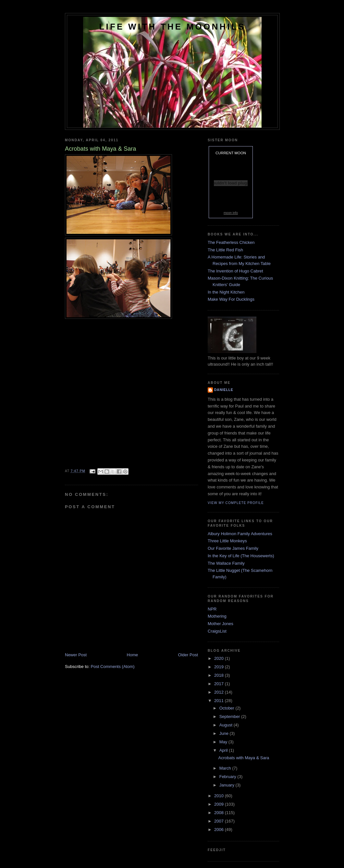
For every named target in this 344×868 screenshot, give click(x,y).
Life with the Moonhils (172, 27)
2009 (220, 804)
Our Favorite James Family (233, 548)
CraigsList (217, 631)
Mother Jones (221, 624)
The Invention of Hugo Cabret (235, 271)
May (224, 742)
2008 (220, 813)
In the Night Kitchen (226, 292)
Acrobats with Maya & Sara (244, 758)
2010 (220, 796)
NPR (212, 609)
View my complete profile (236, 503)
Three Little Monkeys (227, 541)
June (225, 733)
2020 (220, 658)
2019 (220, 667)
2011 (220, 701)
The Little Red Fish (225, 250)
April (224, 750)
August (227, 725)
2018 (220, 675)
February (228, 777)
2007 (220, 821)
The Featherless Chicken (231, 242)
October (227, 708)
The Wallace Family (226, 563)
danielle (224, 390)
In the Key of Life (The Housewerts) (241, 556)
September (230, 717)
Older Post (188, 655)
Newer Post (76, 655)
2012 (220, 692)
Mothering (217, 616)
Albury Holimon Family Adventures (240, 534)
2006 (220, 830)
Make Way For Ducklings (231, 299)
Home (133, 655)
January (227, 785)
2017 (220, 684)
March (226, 768)
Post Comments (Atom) (113, 667)
